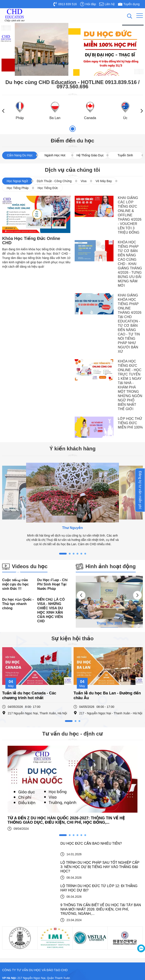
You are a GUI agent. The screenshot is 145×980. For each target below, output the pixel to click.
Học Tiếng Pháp (18, 188)
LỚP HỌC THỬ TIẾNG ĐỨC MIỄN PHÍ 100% (130, 423)
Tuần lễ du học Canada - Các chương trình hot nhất (29, 653)
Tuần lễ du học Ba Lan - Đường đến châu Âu (107, 653)
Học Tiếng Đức (48, 188)
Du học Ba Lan (15, 904)
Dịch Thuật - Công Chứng (54, 181)
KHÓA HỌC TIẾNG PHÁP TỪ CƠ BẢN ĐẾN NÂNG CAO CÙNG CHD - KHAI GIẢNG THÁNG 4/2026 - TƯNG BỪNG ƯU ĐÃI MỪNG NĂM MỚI (130, 264)
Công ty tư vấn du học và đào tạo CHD (102, 961)
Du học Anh (13, 927)
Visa (84, 181)
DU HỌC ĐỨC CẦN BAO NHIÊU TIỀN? (91, 742)
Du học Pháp (14, 898)
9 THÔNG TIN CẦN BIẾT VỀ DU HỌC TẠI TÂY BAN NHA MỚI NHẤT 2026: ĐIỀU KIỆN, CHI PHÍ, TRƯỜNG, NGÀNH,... (101, 808)
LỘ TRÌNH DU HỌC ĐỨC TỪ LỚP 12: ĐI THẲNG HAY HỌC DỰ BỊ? (99, 787)
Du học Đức (13, 892)
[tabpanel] (72, 505)
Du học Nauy (14, 945)
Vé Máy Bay (104, 181)
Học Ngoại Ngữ (17, 181)
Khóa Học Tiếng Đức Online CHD (31, 241)
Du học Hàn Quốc (17, 910)
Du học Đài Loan (16, 933)
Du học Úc (12, 939)
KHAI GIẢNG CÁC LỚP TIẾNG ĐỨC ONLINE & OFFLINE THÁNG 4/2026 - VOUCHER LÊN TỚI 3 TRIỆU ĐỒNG (130, 215)
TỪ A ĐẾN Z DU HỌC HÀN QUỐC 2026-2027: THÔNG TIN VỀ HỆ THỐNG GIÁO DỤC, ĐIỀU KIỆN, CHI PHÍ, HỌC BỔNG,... (66, 719)
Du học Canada (15, 921)
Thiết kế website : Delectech (127, 974)
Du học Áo (12, 916)
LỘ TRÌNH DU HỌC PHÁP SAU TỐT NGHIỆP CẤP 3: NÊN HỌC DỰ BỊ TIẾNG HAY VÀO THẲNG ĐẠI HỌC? (100, 766)
